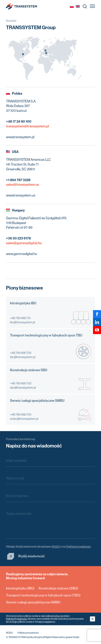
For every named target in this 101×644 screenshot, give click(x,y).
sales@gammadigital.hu (24, 243)
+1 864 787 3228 (18, 180)
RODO (9, 633)
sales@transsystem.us (22, 185)
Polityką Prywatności (16, 619)
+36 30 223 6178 (18, 238)
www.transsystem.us (21, 195)
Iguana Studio (72, 637)
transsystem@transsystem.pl (27, 126)
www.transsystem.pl (20, 137)
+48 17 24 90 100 (19, 121)
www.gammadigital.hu (21, 254)
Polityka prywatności (28, 633)
